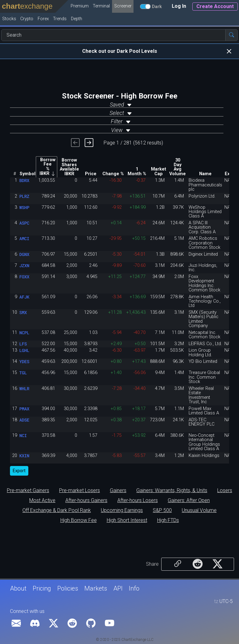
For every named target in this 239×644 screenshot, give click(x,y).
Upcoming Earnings (122, 510)
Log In (179, 6)
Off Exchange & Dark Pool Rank (57, 510)
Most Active (42, 500)
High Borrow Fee (79, 520)
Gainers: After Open (189, 500)
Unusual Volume (199, 510)
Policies (68, 588)
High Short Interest (127, 520)
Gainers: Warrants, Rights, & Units (172, 491)
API (118, 588)
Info (134, 588)
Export (19, 471)
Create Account (215, 6)
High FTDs (168, 520)
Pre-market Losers (80, 491)
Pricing (42, 588)
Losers (225, 491)
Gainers (118, 491)
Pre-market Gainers (28, 491)
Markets (96, 588)
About (18, 588)
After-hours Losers (138, 500)
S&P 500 (162, 510)
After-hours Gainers (86, 500)
